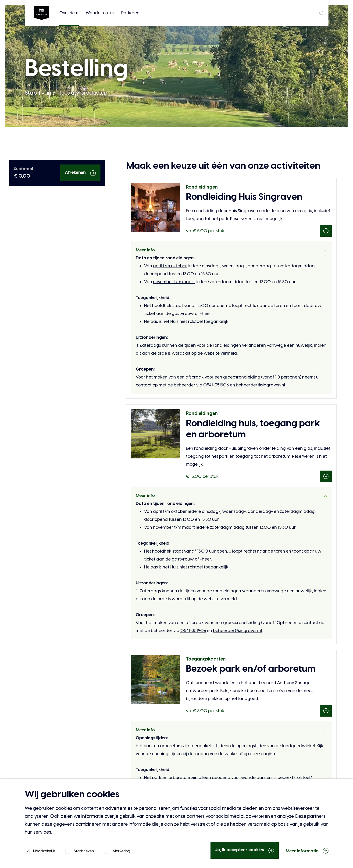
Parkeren (130, 13)
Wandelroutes (100, 13)
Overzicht (69, 18)
